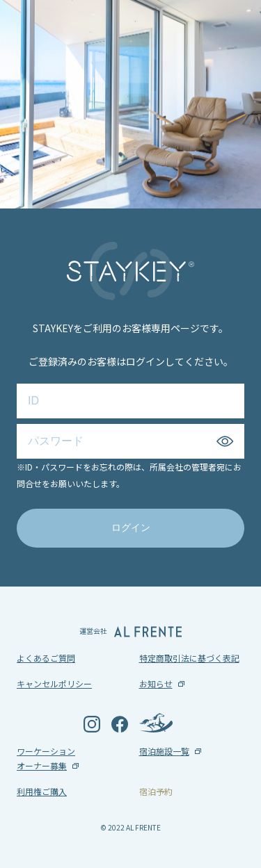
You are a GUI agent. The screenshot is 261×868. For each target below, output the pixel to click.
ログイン (131, 527)
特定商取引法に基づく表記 (189, 658)
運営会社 (130, 631)
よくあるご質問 (46, 658)
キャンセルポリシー (54, 683)
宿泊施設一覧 (164, 751)
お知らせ (156, 683)
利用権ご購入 (42, 791)
